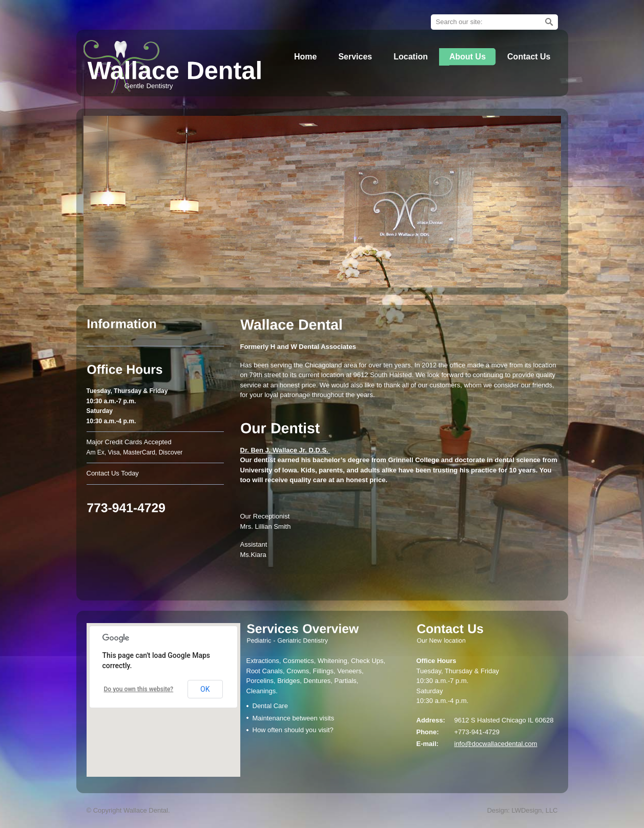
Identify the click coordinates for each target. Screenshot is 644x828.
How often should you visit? (293, 730)
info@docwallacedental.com (496, 744)
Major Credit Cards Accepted (129, 442)
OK (205, 689)
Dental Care (270, 706)
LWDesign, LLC (534, 810)
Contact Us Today (113, 473)
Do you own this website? (139, 689)
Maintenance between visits (294, 718)
